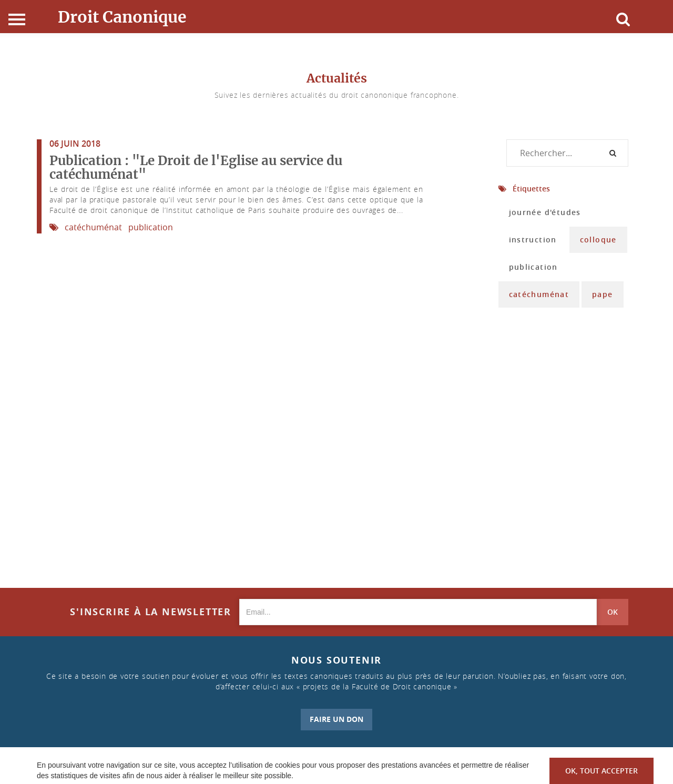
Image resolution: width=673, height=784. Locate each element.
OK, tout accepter (601, 771)
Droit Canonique (122, 17)
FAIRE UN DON (336, 719)
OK (613, 612)
